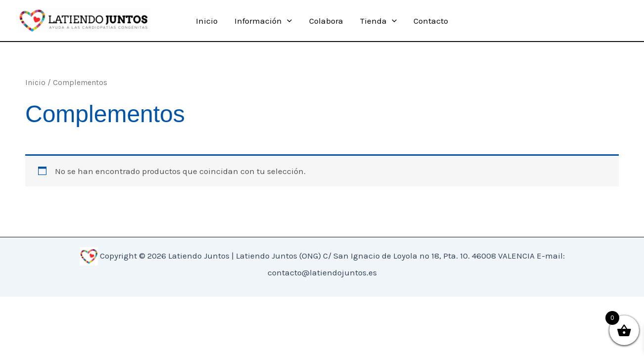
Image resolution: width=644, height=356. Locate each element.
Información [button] (263, 21)
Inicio (207, 21)
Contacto (431, 21)
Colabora (326, 21)
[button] (287, 21)
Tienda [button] (378, 21)
